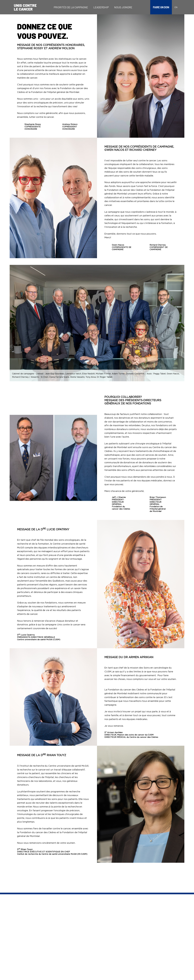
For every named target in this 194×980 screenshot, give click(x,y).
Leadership (101, 7)
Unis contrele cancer (25, 7)
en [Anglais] (176, 7)
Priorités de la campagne (71, 7)
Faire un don (161, 7)
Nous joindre (123, 7)
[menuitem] (71, 7)
